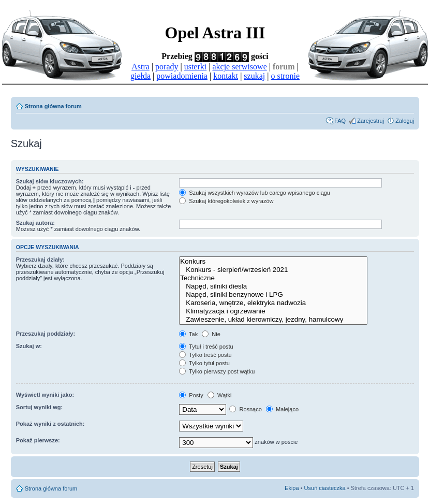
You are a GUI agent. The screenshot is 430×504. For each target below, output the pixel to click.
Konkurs (273, 262)
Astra (140, 67)
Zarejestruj (370, 121)
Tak (188, 334)
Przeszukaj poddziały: (46, 334)
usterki (196, 67)
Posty (191, 395)
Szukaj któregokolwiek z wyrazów (226, 201)
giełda (140, 76)
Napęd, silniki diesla (273, 286)
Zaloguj (405, 121)
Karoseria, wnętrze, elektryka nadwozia (273, 303)
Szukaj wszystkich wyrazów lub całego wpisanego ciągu (255, 193)
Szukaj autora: (35, 223)
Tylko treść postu (205, 355)
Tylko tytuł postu (204, 363)
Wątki (220, 395)
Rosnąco (245, 409)
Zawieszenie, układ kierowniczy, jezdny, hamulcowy (273, 320)
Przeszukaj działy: (40, 260)
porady (167, 67)
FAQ (340, 121)
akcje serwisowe (239, 67)
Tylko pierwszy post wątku (217, 371)
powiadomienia (182, 76)
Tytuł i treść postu (206, 347)
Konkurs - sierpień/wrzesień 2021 (273, 270)
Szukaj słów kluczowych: (50, 181)
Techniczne (273, 278)
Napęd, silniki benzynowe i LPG (273, 295)
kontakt (226, 76)
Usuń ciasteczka (325, 488)
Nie (211, 334)
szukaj (254, 76)
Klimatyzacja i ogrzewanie (273, 311)
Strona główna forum (53, 106)
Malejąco (282, 409)
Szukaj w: (29, 346)
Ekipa (292, 488)
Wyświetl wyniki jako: (45, 395)
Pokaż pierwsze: (38, 440)
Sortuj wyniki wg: (39, 407)
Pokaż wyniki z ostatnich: (50, 424)
